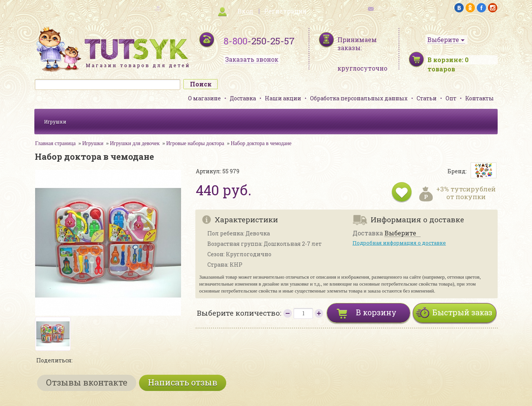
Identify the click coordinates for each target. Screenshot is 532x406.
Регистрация (285, 11)
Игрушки (55, 122)
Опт (451, 98)
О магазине (204, 98)
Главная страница (55, 143)
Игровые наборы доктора (195, 143)
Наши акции (283, 98)
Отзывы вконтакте (87, 382)
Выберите (400, 233)
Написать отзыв (183, 382)
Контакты (479, 98)
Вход (245, 11)
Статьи (427, 98)
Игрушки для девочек (135, 143)
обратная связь (392, 8)
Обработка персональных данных (359, 98)
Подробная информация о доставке (399, 243)
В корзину (376, 312)
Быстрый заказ (462, 312)
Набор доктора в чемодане (261, 143)
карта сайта (140, 8)
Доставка (243, 98)
